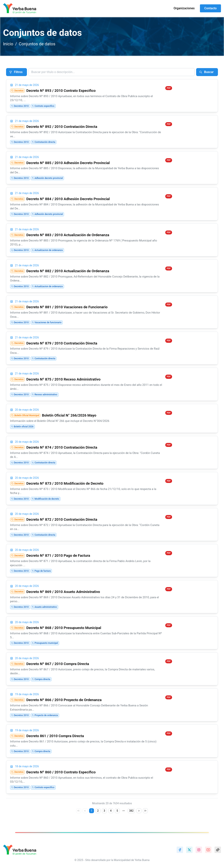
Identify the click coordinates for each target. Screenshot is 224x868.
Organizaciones (184, 8)
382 (131, 811)
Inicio (8, 44)
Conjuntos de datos (37, 44)
